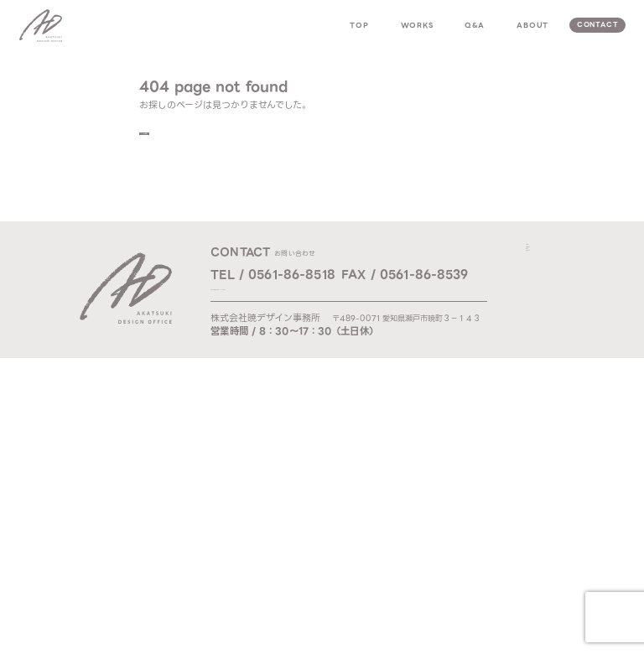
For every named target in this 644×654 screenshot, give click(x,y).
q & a (540, 294)
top (359, 25)
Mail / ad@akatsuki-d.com (270, 296)
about (532, 25)
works (417, 25)
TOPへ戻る (183, 136)
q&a (474, 25)
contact (597, 25)
